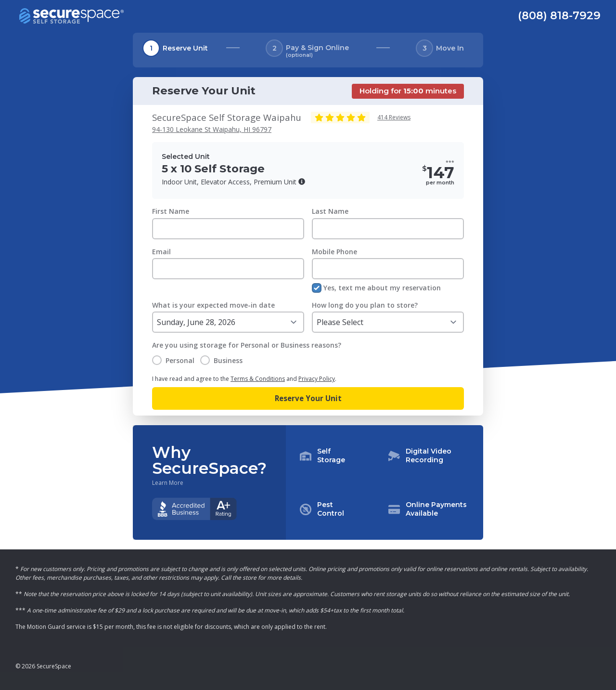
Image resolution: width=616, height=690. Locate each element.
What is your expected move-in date (213, 305)
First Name (171, 211)
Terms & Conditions (258, 379)
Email (161, 252)
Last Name (330, 211)
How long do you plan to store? (365, 305)
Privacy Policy (317, 379)
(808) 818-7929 (559, 15)
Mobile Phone (334, 252)
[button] (302, 182)
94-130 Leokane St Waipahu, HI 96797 (212, 129)
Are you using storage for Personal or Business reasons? (247, 345)
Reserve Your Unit (308, 398)
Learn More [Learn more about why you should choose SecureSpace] (168, 483)
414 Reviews (394, 117)
